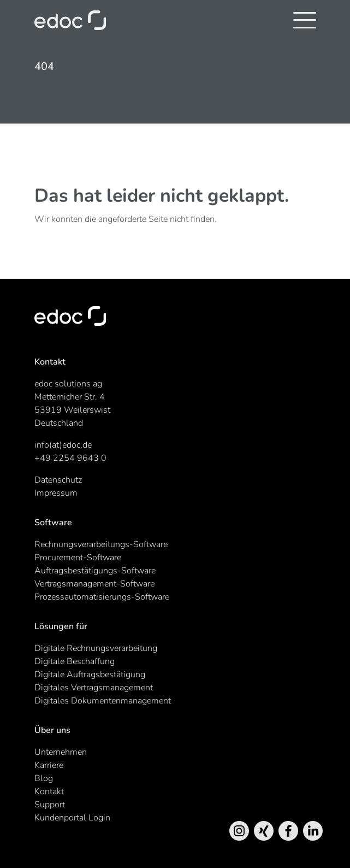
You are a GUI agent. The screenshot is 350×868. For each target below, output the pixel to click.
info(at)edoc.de (63, 445)
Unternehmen (61, 752)
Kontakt (49, 791)
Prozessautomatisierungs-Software (102, 597)
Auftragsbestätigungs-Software (95, 571)
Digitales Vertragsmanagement (94, 688)
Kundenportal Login (72, 818)
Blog (44, 778)
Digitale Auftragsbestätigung (90, 675)
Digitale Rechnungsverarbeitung (96, 648)
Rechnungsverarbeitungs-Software (101, 544)
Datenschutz (58, 480)
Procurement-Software (78, 558)
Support (50, 805)
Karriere (49, 765)
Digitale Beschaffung (75, 661)
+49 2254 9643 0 (70, 458)
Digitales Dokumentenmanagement (103, 701)
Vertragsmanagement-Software (94, 584)
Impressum (56, 493)
